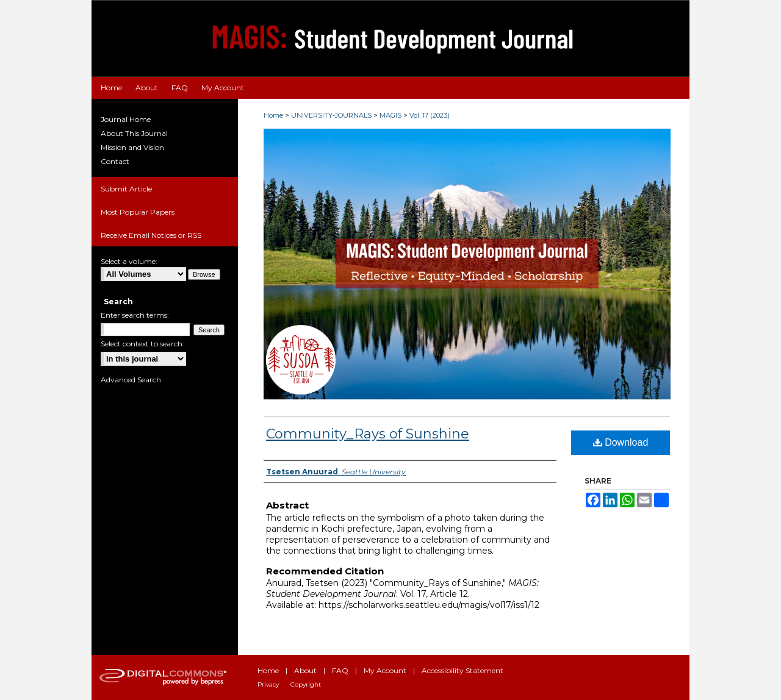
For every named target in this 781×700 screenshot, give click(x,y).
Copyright (306, 684)
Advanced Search (131, 380)
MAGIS (390, 115)
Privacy (268, 684)
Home (273, 115)
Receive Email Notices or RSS (151, 235)
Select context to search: (142, 344)
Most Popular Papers (138, 212)
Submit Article (126, 189)
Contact (115, 161)
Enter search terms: (135, 315)
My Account (385, 670)
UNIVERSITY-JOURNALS (331, 115)
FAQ (340, 670)
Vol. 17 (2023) (430, 115)
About (305, 670)
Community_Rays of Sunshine (368, 434)
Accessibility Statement (462, 670)
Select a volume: (129, 261)
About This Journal (134, 133)
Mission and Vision (132, 147)
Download (621, 442)
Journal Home (126, 119)
